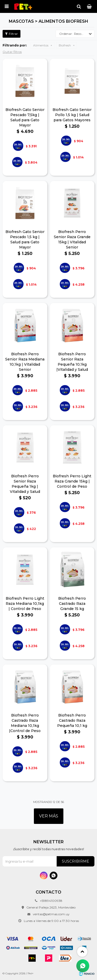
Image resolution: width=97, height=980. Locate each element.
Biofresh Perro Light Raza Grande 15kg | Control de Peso (72, 481)
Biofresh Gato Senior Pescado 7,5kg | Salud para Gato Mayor (25, 117)
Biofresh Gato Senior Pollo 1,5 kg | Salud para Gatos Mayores (72, 115)
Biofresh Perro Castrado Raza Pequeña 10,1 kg (72, 720)
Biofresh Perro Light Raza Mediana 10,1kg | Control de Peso (25, 604)
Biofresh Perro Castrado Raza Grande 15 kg (72, 604)
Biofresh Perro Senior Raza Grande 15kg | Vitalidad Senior (72, 239)
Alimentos (41, 45)
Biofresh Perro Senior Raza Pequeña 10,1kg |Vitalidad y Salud (72, 362)
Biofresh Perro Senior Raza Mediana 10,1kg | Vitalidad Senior (25, 362)
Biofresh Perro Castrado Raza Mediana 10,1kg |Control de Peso (25, 723)
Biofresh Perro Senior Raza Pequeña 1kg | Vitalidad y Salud (25, 484)
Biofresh (65, 45)
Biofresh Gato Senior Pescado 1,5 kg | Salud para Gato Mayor (25, 239)
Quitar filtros (12, 52)
